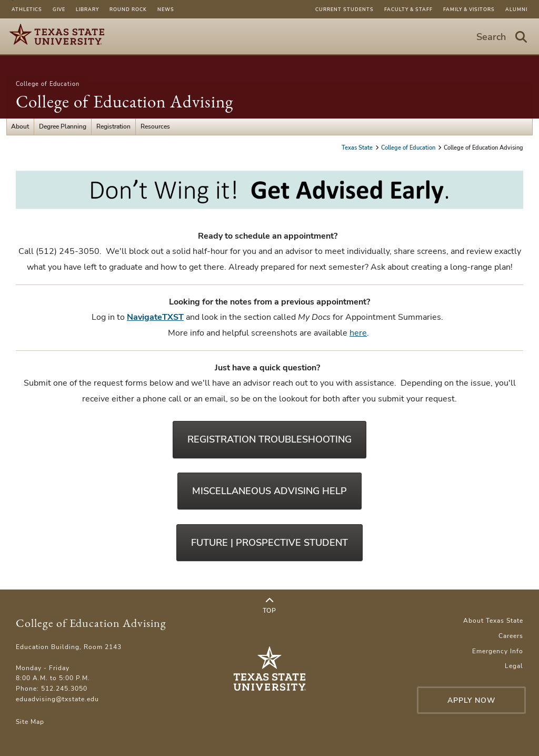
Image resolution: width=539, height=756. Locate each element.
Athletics (27, 9)
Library (87, 9)
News (166, 9)
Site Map (30, 722)
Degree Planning (63, 126)
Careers (511, 636)
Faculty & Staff (408, 9)
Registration (113, 126)
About (20, 126)
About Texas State (493, 621)
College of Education (48, 84)
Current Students (345, 9)
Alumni (516, 9)
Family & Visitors (469, 9)
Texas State (358, 148)
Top (269, 606)
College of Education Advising (124, 101)
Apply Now (472, 700)
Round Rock (128, 9)
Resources (155, 126)
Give (59, 9)
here (358, 333)
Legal (514, 666)
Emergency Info (498, 651)
